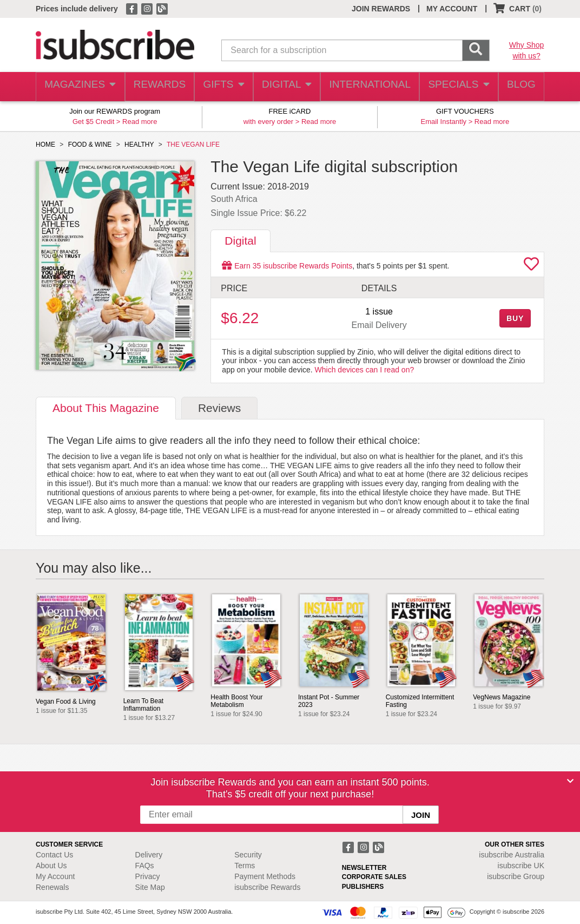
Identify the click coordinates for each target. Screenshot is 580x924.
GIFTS (223, 87)
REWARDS (157, 87)
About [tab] (106, 408)
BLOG (519, 87)
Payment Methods (265, 876)
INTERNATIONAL (369, 87)
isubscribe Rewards (267, 887)
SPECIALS (455, 87)
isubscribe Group (516, 876)
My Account (55, 876)
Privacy (148, 876)
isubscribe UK (521, 866)
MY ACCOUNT (452, 9)
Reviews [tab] (219, 408)
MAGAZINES (79, 87)
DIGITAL (287, 87)
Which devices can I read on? (365, 370)
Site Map (150, 887)
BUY (515, 318)
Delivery (149, 855)
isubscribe (512, 855)
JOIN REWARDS (381, 9)
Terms (245, 866)
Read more (140, 122)
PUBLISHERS (363, 887)
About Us (51, 866)
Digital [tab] (240, 241)
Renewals (52, 887)
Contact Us (54, 855)
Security (248, 855)
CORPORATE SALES (374, 877)
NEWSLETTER (364, 868)
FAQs (145, 866)
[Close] (570, 781)
